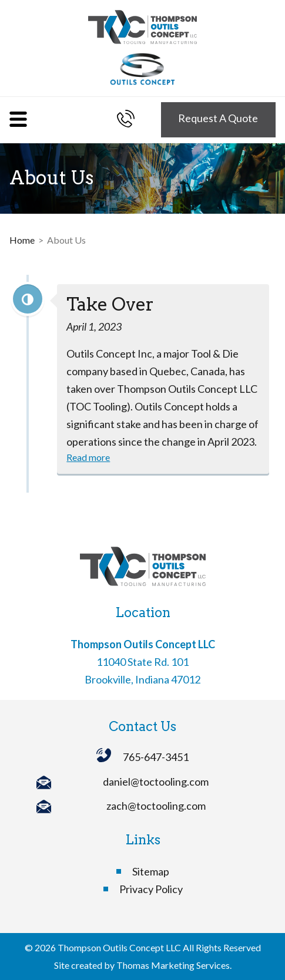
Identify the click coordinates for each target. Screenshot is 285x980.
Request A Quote (218, 118)
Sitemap (151, 871)
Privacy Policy (151, 889)
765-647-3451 (156, 757)
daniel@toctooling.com (156, 782)
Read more (88, 457)
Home (22, 240)
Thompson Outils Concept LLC (119, 947)
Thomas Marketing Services (173, 965)
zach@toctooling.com (156, 806)
